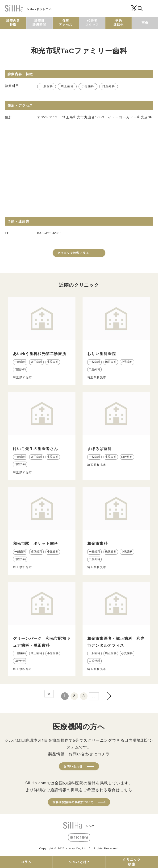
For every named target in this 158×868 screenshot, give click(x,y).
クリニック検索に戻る (73, 253)
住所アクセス (66, 23)
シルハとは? (79, 862)
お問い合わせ (73, 766)
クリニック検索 (132, 862)
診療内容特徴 (13, 23)
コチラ (104, 754)
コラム (26, 862)
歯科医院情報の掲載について (73, 802)
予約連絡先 (118, 23)
